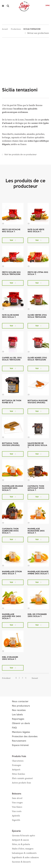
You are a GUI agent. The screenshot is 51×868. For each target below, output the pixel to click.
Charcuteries (18, 761)
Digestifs (16, 820)
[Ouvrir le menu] (3, 6)
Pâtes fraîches (18, 774)
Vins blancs (17, 807)
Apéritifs (16, 816)
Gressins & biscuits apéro (24, 836)
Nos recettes (19, 710)
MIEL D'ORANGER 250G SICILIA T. (10, 658)
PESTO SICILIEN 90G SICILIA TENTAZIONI (11, 273)
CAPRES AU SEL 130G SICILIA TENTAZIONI (12, 359)
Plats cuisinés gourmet (22, 778)
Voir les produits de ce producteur (20, 155)
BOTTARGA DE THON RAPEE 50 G (12, 402)
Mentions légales (21, 732)
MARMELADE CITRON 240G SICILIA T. (12, 573)
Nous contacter (20, 702)
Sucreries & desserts (21, 862)
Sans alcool (17, 798)
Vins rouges (17, 803)
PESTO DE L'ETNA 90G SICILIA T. (38, 273)
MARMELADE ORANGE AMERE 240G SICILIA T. (38, 573)
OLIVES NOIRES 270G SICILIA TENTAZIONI (37, 359)
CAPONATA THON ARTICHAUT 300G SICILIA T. (36, 488)
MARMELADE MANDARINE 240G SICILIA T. (36, 531)
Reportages (18, 719)
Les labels (17, 715)
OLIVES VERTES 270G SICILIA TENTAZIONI (37, 316)
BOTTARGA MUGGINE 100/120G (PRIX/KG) (38, 402)
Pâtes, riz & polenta (21, 844)
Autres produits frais (21, 783)
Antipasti (16, 770)
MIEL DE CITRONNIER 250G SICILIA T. (37, 615)
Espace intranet (20, 745)
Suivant (35, 678)
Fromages (17, 765)
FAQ (14, 728)
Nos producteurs (21, 706)
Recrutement (19, 741)
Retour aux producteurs (38, 33)
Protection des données (25, 737)
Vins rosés (17, 811)
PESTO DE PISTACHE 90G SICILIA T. (11, 231)
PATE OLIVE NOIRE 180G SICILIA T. (10, 316)
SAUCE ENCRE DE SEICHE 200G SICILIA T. (37, 445)
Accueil (5, 29)
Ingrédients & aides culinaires (25, 857)
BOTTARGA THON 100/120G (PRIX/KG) (11, 444)
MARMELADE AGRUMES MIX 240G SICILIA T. (11, 616)
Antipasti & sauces (20, 840)
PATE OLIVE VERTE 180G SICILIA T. (36, 231)
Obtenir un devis (21, 723)
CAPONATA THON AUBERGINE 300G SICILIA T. (10, 531)
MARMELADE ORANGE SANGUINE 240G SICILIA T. (12, 488)
